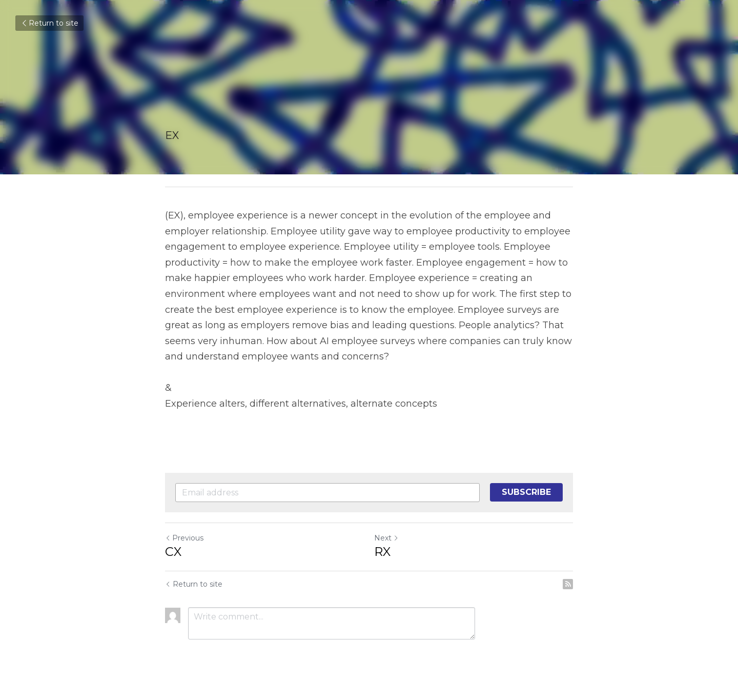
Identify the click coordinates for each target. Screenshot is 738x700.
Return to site (49, 23)
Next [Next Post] (386, 538)
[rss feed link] (568, 584)
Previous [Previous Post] (184, 538)
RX (382, 552)
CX (173, 552)
